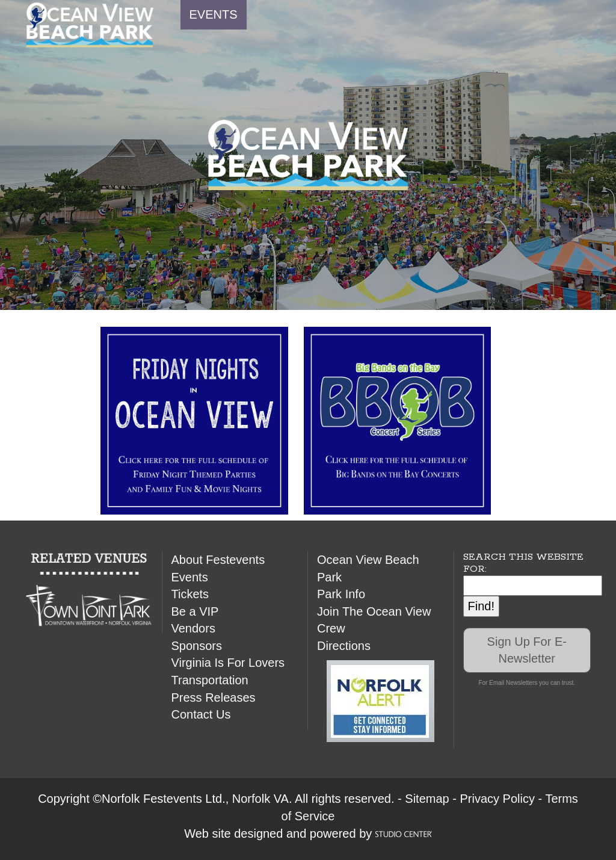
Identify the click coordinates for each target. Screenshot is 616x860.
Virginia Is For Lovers (228, 663)
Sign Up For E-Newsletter (527, 650)
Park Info (341, 594)
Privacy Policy (497, 799)
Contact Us (201, 714)
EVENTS (214, 14)
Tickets (190, 594)
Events (190, 577)
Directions (344, 646)
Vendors (193, 628)
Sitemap (427, 799)
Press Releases (214, 698)
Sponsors (197, 646)
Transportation (210, 680)
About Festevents (218, 560)
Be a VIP (195, 611)
